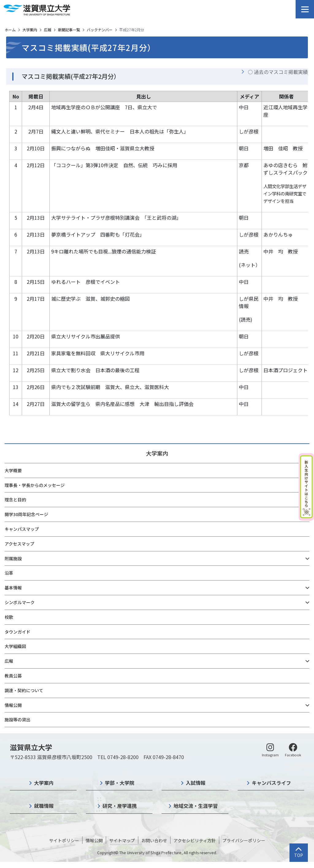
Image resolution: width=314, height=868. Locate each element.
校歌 (9, 617)
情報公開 (13, 705)
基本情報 (13, 588)
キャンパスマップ (22, 529)
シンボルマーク (20, 602)
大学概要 (13, 470)
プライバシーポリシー (244, 840)
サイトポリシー (64, 840)
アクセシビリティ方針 (195, 840)
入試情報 (196, 783)
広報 (48, 30)
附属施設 (13, 558)
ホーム (10, 30)
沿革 (9, 573)
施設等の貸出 (17, 719)
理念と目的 (15, 500)
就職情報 (44, 806)
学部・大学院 (120, 783)
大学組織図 (15, 646)
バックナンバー (100, 30)
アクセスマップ (19, 544)
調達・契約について (24, 690)
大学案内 (30, 30)
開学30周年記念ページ (26, 514)
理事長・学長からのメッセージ (35, 485)
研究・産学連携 (120, 806)
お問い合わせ (154, 840)
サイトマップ (122, 840)
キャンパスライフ (271, 783)
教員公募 (13, 676)
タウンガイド (17, 632)
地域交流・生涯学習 (196, 806)
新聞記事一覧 (69, 30)
